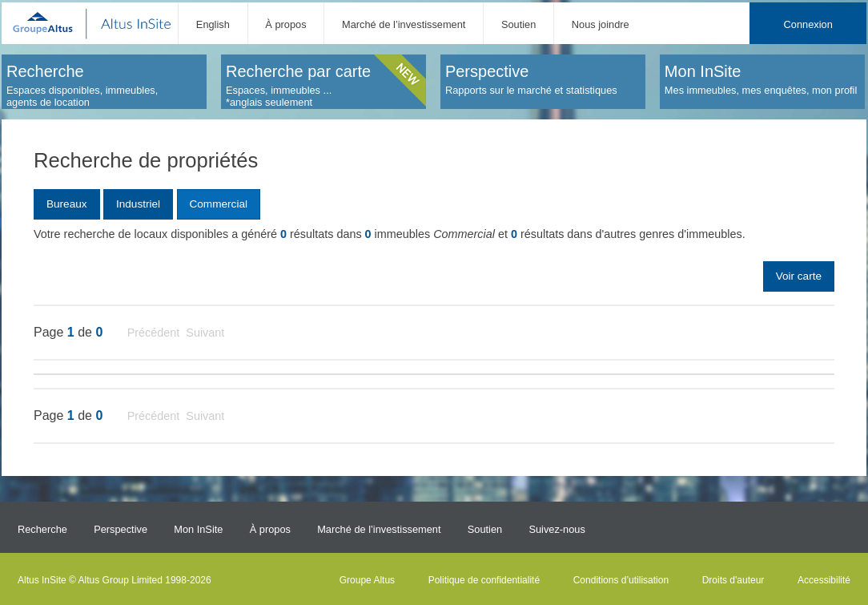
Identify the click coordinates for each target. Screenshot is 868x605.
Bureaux (67, 204)
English (213, 24)
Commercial (218, 204)
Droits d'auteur (733, 580)
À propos (285, 24)
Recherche (42, 529)
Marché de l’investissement (404, 24)
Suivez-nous (557, 529)
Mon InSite (198, 529)
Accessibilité (824, 580)
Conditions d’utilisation (621, 580)
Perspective (121, 529)
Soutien (518, 24)
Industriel (138, 204)
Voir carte (799, 276)
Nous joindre (601, 24)
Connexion (808, 24)
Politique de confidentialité (484, 580)
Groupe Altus (367, 580)
